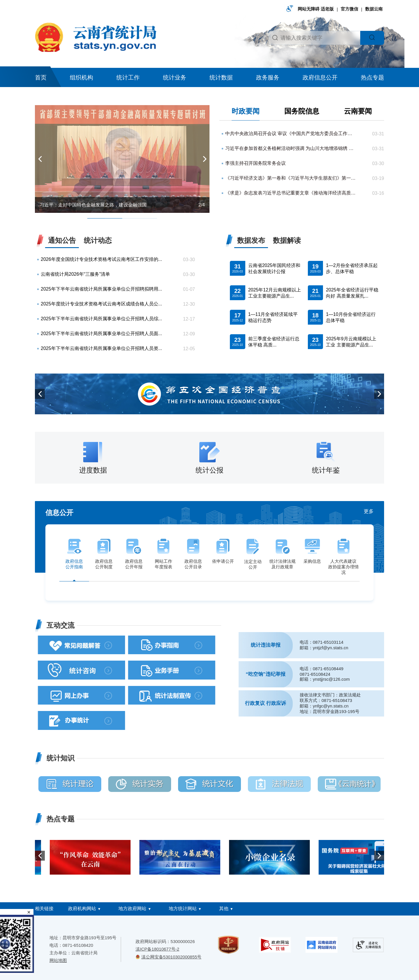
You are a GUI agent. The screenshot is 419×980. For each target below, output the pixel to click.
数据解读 (287, 240)
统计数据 (221, 77)
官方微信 (349, 9)
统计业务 (175, 77)
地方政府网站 (132, 909)
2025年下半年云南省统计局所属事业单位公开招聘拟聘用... (101, 289)
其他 (224, 909)
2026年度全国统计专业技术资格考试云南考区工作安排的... (101, 259)
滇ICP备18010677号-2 (157, 949)
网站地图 (58, 960)
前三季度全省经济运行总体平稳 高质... (274, 342)
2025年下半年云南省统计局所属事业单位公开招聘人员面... (101, 334)
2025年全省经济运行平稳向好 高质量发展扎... (352, 293)
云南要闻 (358, 111)
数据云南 (374, 9)
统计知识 (61, 758)
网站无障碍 (309, 9)
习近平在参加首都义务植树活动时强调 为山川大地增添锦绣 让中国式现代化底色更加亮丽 (291, 148)
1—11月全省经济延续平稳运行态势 (273, 317)
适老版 (327, 9)
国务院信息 (302, 111)
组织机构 (81, 77)
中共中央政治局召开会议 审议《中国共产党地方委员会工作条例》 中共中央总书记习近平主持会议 (291, 133)
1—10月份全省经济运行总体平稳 (351, 317)
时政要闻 (246, 111)
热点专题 (372, 77)
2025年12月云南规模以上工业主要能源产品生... (275, 293)
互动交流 (61, 625)
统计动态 (98, 240)
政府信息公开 (320, 77)
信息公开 (59, 513)
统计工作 (128, 77)
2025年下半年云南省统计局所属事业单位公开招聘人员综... (101, 319)
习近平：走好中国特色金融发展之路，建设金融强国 (93, 205)
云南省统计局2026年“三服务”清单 (75, 274)
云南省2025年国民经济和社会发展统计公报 (274, 268)
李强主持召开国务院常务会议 (255, 163)
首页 (41, 77)
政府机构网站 (82, 909)
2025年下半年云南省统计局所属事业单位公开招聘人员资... (101, 348)
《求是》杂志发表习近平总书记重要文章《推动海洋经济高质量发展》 (291, 193)
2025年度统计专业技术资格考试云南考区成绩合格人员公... (101, 304)
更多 (369, 511)
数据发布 (251, 240)
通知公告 (62, 240)
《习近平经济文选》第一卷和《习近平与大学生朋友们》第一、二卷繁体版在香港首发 (291, 178)
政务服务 (268, 77)
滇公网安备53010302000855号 (172, 957)
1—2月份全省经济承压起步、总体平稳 (352, 268)
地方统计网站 (183, 909)
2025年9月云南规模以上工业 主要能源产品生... (351, 342)
